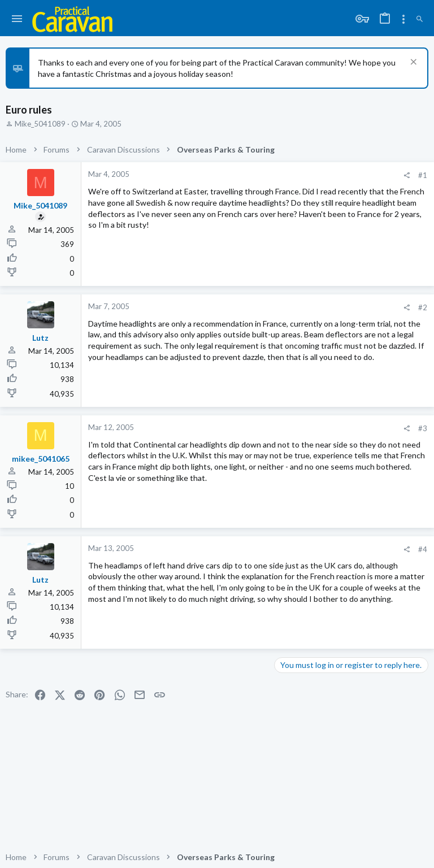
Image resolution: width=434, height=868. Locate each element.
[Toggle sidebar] (403, 19)
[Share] (407, 175)
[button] (17, 19)
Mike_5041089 (40, 124)
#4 (423, 549)
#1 (423, 175)
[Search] (420, 19)
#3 (423, 428)
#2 (423, 307)
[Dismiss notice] (412, 63)
